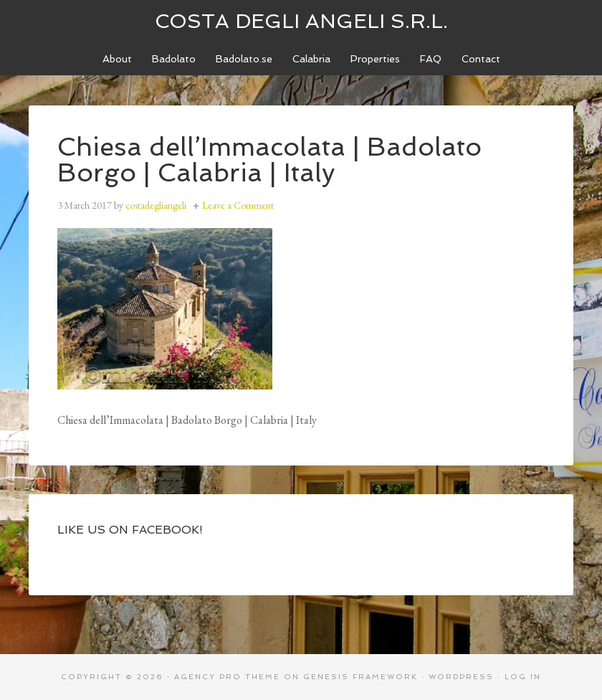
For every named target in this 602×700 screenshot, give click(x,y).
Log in (523, 677)
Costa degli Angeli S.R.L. (301, 21)
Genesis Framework (360, 677)
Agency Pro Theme (227, 677)
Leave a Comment (238, 205)
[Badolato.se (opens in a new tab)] (244, 59)
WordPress (461, 677)
